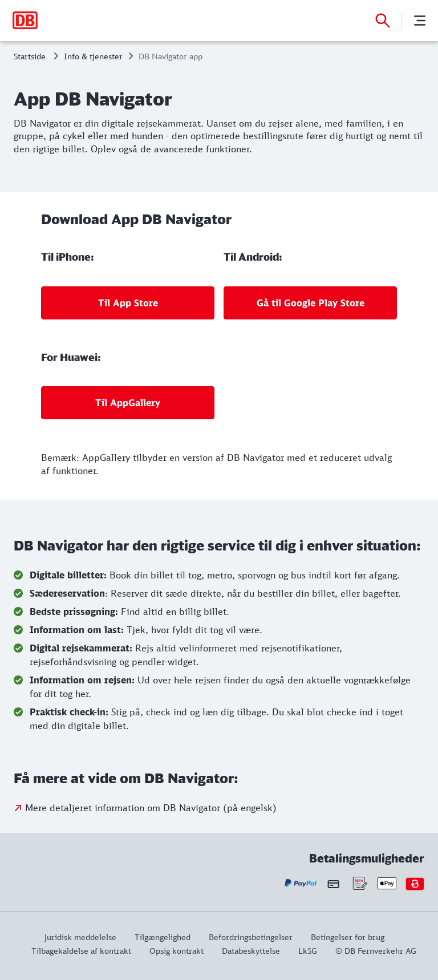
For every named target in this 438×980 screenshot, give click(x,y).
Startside (30, 56)
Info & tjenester (93, 56)
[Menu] (420, 21)
